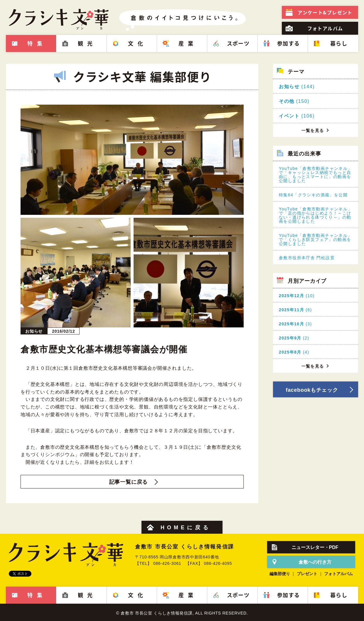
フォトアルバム (325, 28)
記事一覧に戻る (129, 482)
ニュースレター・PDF (315, 547)
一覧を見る (313, 130)
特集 (37, 43)
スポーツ (238, 43)
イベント (289, 116)
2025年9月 (290, 338)
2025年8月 (290, 352)
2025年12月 (291, 296)
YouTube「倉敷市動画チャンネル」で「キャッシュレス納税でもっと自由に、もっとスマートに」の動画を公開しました (316, 175)
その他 (287, 101)
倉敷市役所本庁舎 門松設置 (307, 258)
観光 (87, 43)
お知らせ (289, 87)
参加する (289, 43)
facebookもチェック (312, 390)
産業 (188, 43)
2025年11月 (291, 310)
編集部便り (280, 574)
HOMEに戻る (186, 528)
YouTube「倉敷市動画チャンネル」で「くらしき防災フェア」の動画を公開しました (316, 240)
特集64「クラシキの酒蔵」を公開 (313, 195)
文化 (138, 43)
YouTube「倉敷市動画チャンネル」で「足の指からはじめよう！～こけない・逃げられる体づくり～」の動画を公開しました (316, 215)
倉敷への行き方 (315, 562)
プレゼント (325, 12)
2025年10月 (291, 324)
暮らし (339, 43)
